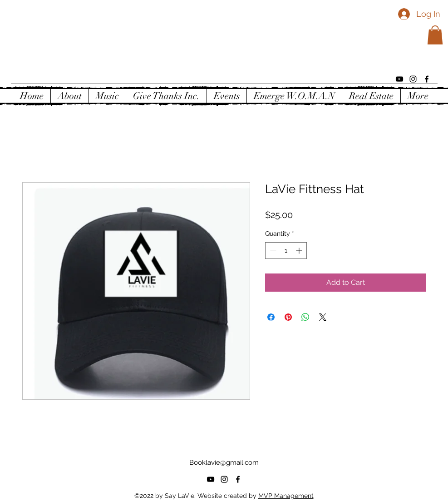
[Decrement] (272, 251)
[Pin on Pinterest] (288, 317)
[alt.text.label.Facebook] (427, 79)
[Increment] (300, 251)
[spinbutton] (286, 251)
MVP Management (286, 496)
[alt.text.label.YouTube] (399, 79)
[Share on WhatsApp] (305, 317)
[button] (435, 35)
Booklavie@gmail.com (224, 462)
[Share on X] (323, 317)
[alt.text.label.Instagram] (413, 79)
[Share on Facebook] (271, 317)
